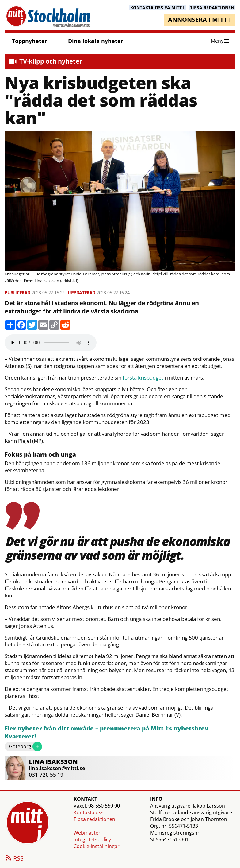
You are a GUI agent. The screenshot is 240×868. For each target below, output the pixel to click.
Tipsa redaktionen (94, 819)
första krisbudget (143, 378)
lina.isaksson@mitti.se (57, 768)
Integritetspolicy (92, 839)
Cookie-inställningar (97, 846)
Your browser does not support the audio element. (51, 343)
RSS (14, 859)
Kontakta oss (89, 812)
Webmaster (87, 833)
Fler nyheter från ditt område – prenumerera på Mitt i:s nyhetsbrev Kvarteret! (107, 732)
